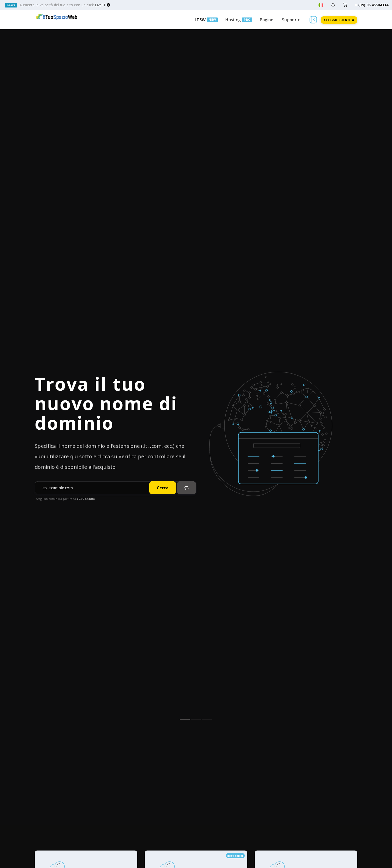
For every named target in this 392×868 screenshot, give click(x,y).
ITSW (200, 20)
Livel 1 (102, 5)
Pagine (266, 20)
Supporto (291, 20)
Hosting (233, 20)
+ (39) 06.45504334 (372, 5)
